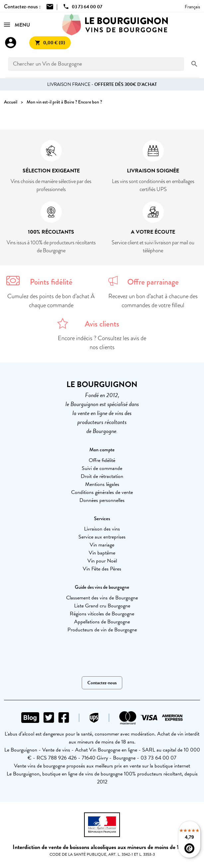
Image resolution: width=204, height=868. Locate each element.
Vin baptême (102, 553)
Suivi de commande (102, 468)
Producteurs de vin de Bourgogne (102, 630)
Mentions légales (102, 484)
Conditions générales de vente (102, 492)
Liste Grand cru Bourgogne (102, 606)
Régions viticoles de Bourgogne (102, 614)
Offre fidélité (102, 460)
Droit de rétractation (102, 476)
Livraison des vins (102, 529)
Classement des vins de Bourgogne (102, 598)
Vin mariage (102, 545)
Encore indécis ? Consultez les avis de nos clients (102, 343)
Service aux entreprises (102, 537)
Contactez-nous (102, 683)
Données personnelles (102, 500)
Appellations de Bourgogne (102, 622)
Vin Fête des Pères (102, 569)
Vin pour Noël (102, 561)
